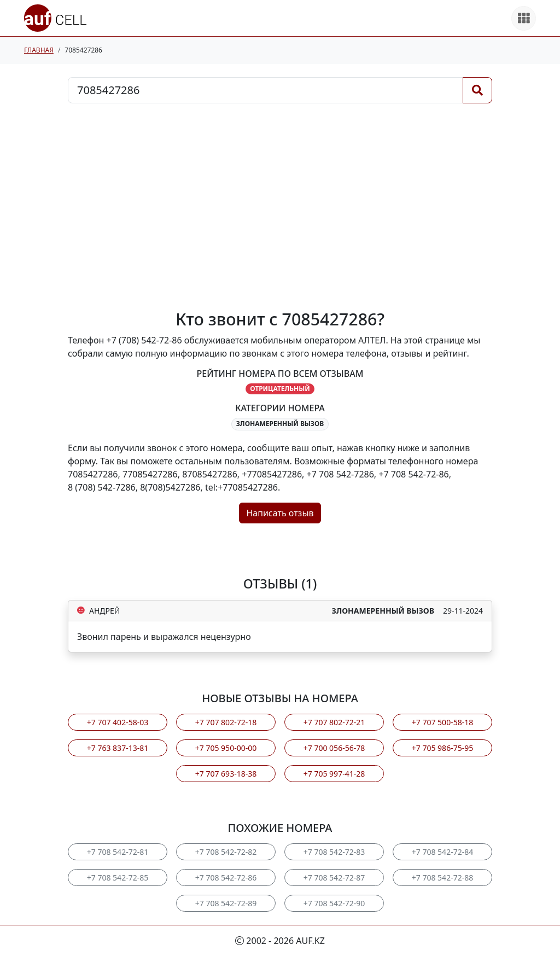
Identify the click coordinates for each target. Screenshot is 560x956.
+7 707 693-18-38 (226, 774)
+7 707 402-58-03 (118, 722)
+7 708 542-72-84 (442, 852)
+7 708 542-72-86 (226, 878)
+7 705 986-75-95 (442, 748)
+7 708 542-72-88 (442, 878)
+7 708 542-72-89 (226, 903)
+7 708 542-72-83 (334, 852)
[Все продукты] (524, 18)
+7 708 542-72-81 (118, 852)
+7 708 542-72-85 (118, 878)
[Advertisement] (280, 206)
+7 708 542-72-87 (334, 878)
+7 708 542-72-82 (226, 852)
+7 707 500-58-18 (442, 722)
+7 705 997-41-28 (334, 774)
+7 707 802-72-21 (334, 722)
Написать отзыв (280, 513)
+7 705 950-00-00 (226, 748)
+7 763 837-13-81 (118, 748)
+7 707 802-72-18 (226, 722)
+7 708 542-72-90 (334, 903)
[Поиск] (477, 90)
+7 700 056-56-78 (334, 748)
